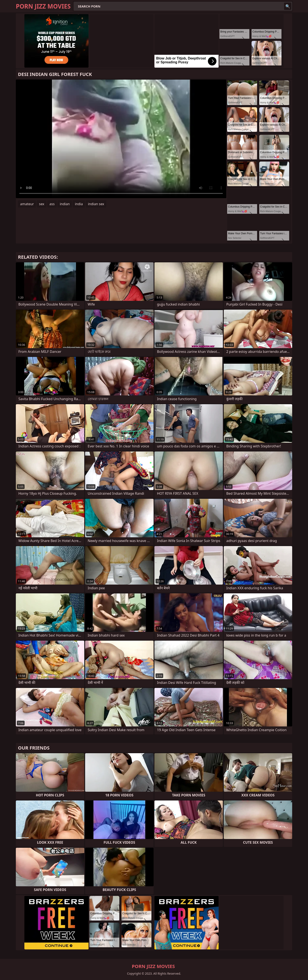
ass (52, 204)
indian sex (96, 204)
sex (42, 204)
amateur (27, 204)
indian (65, 204)
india (79, 204)
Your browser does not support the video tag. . (121, 139)
